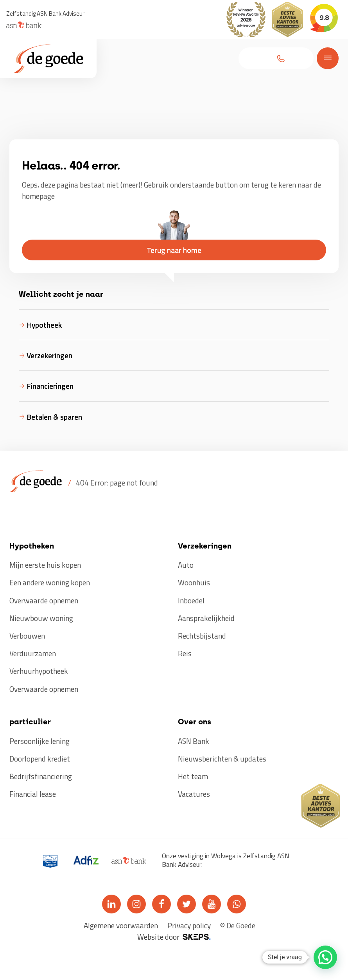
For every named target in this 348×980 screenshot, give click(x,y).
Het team (193, 776)
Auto (186, 565)
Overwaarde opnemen (44, 600)
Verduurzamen (33, 653)
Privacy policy (189, 925)
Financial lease (33, 794)
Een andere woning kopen (50, 582)
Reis (185, 653)
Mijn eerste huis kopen (45, 565)
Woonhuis (194, 582)
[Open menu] (326, 58)
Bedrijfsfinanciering (41, 776)
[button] (276, 58)
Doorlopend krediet (40, 759)
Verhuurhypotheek (39, 671)
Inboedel (191, 600)
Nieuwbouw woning (41, 618)
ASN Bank (194, 741)
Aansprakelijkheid (206, 618)
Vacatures (194, 794)
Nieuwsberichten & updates (222, 759)
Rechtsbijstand (202, 636)
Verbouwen (27, 636)
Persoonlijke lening (39, 741)
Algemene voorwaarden (121, 925)
